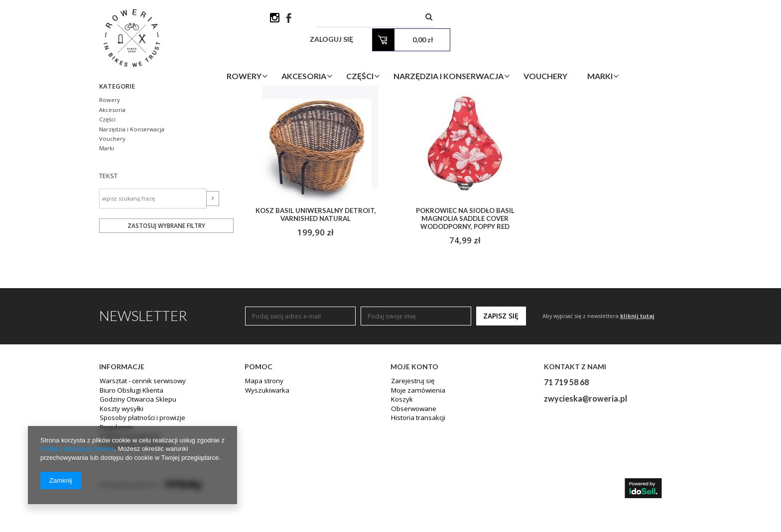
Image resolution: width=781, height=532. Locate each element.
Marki (652, 56)
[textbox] (453, 20)
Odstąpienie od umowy (133, 525)
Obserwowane (412, 489)
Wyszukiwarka (265, 471)
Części (412, 56)
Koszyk (401, 480)
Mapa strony (263, 462)
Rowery (296, 56)
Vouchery (597, 56)
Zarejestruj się (411, 462)
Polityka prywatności (129, 516)
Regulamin (114, 507)
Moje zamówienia (416, 471)
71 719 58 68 (566, 462)
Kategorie (119, 164)
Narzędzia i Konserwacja (500, 56)
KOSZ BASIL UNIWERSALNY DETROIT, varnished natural (316, 294)
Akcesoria (356, 56)
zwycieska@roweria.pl (586, 479)
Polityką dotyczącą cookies (79, 449)
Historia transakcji (416, 498)
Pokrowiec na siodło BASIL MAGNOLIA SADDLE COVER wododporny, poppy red (465, 298)
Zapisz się (501, 396)
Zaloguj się (556, 20)
